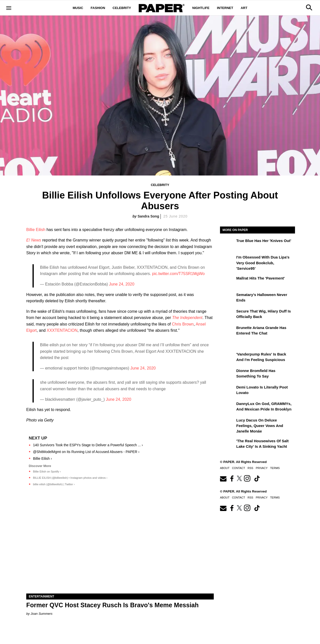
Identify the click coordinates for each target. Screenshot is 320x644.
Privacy (262, 468)
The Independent (187, 318)
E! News (34, 240)
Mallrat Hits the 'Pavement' (260, 278)
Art (244, 8)
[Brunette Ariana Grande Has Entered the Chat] (227, 331)
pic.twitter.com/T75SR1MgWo (178, 274)
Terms (275, 468)
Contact (238, 468)
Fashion (98, 8)
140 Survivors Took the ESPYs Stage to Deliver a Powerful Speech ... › (88, 445)
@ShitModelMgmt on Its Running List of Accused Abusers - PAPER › (86, 452)
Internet (225, 8)
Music (78, 8)
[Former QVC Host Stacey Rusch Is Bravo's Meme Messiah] (120, 547)
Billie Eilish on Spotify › (47, 471)
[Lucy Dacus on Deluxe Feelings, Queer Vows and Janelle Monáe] (227, 424)
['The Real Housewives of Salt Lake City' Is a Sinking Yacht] (227, 444)
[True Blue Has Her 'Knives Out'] (227, 244)
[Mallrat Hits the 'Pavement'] (227, 282)
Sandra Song (148, 216)
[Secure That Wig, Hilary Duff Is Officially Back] (227, 315)
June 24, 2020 (122, 284)
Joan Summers (41, 614)
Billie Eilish (36, 230)
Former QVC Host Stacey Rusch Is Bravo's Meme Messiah (112, 605)
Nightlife (201, 8)
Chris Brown (183, 324)
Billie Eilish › (42, 458)
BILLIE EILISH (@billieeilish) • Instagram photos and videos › (70, 478)
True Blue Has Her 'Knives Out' (264, 241)
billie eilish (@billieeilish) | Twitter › (54, 484)
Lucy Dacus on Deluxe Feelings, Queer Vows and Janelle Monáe (260, 426)
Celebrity (122, 8)
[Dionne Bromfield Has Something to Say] (227, 374)
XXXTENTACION (62, 330)
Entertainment (41, 596)
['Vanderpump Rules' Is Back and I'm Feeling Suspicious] (227, 358)
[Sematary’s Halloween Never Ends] (227, 298)
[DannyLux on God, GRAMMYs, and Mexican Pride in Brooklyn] (227, 407)
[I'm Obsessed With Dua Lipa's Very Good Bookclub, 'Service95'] (227, 261)
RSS (250, 468)
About (225, 468)
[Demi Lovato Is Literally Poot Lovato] (227, 391)
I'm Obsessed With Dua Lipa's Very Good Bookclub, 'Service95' (263, 263)
